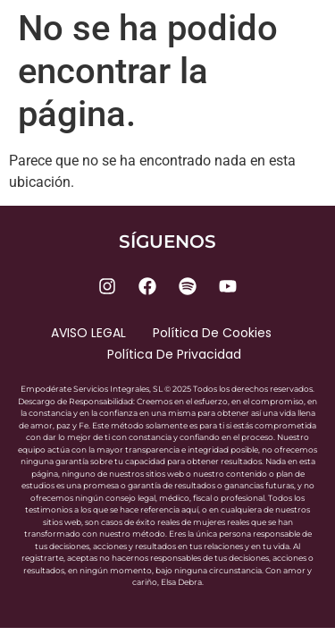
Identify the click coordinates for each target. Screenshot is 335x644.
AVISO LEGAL (88, 333)
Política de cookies (212, 333)
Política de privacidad (174, 354)
